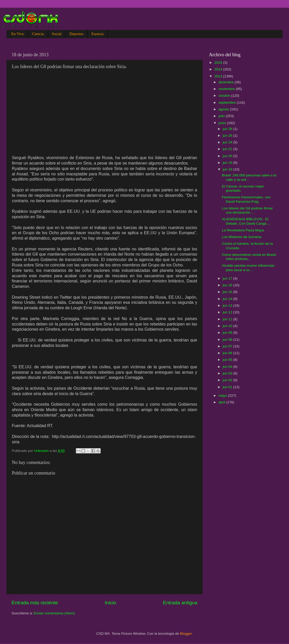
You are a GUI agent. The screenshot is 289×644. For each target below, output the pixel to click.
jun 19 (228, 163)
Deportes (76, 34)
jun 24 (228, 142)
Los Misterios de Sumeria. (242, 237)
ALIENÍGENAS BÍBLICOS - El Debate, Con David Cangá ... (246, 221)
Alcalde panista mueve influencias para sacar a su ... (248, 268)
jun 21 (228, 149)
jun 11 (228, 319)
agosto (224, 109)
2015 (219, 63)
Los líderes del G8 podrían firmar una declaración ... (247, 210)
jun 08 (228, 340)
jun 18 (228, 169)
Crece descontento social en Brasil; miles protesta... (249, 257)
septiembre (228, 103)
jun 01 (228, 387)
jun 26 (228, 136)
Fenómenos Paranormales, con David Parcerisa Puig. (246, 199)
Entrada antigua (180, 603)
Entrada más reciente (35, 603)
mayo (223, 396)
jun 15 (228, 292)
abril (222, 402)
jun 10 (228, 326)
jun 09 (228, 333)
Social (57, 34)
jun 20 (228, 156)
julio (222, 116)
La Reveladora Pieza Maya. (243, 230)
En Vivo (18, 34)
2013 (219, 76)
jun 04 (228, 367)
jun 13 (228, 305)
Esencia (97, 34)
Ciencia (38, 34)
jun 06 (228, 353)
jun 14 (228, 299)
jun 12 (228, 312)
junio (223, 123)
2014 (219, 69)
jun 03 (228, 373)
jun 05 (228, 360)
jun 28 (228, 129)
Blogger (186, 634)
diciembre (227, 82)
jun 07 (228, 346)
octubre (225, 96)
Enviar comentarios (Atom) (54, 613)
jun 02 (228, 380)
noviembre (227, 89)
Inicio (110, 603)
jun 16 (228, 285)
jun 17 (228, 278)
